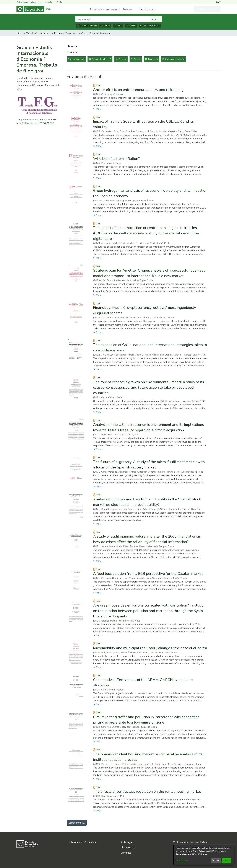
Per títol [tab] (137, 59)
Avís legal (127, 842)
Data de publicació (87, 26)
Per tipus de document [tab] (175, 59)
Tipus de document (150, 26)
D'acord (226, 860)
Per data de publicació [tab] (102, 59)
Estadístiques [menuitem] (147, 9)
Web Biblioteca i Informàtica (28, 2)
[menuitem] (129, 9)
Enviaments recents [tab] (76, 59)
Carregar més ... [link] (77, 823)
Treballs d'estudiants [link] (37, 33)
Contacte (126, 853)
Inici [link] (18, 33)
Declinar (216, 860)
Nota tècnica (128, 847)
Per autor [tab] (123, 59)
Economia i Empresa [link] (65, 33)
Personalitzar (182, 860)
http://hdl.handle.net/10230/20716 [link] (35, 123)
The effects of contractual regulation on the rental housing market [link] (147, 791)
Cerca (156, 19)
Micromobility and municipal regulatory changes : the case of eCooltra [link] (150, 648)
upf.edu (47, 2)
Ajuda (57, 2)
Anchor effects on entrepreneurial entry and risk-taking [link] (138, 90)
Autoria (105, 26)
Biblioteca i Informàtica (82, 842)
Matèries (131, 26)
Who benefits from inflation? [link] (116, 159)
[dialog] (204, 855)
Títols (118, 26)
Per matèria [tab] (153, 59)
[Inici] (34, 9)
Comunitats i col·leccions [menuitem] (105, 9)
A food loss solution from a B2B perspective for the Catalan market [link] (148, 574)
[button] (218, 2)
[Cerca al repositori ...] (113, 19)
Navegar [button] (128, 9)
